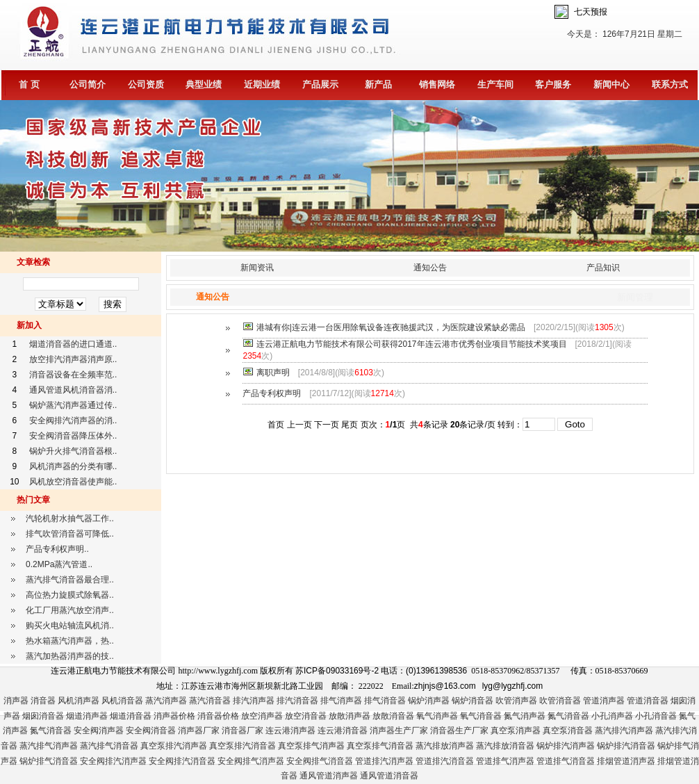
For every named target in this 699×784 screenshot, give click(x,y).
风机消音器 (122, 701)
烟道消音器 (131, 716)
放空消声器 (262, 716)
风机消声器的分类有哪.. (73, 466)
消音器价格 (218, 716)
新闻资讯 (257, 268)
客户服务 (553, 84)
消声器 (16, 701)
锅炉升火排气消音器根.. (73, 451)
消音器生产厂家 (459, 730)
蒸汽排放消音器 (505, 746)
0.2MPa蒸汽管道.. (59, 564)
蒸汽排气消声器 (49, 746)
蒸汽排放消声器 (445, 746)
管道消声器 (604, 701)
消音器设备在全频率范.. (73, 375)
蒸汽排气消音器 (109, 746)
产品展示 (320, 84)
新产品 (378, 84)
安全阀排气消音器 (320, 761)
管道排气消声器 (505, 761)
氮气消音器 (568, 716)
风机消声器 (79, 701)
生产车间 (495, 84)
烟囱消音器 (43, 716)
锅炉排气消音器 (49, 761)
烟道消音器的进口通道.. (73, 344)
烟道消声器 (87, 716)
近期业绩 (262, 84)
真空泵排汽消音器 (242, 746)
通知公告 (430, 268)
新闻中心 (611, 84)
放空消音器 (306, 716)
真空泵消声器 (516, 730)
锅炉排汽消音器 (626, 746)
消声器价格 (174, 716)
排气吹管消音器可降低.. (70, 534)
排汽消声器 (254, 701)
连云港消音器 (343, 730)
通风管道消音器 (389, 776)
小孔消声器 (612, 716)
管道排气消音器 (566, 761)
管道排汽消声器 (384, 761)
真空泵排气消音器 (380, 746)
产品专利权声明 (272, 393)
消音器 (43, 701)
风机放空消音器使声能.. (73, 482)
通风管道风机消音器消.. (73, 390)
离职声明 (273, 373)
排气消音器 (385, 701)
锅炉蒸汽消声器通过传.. (73, 405)
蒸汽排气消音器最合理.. (70, 580)
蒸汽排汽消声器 (624, 730)
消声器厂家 (199, 730)
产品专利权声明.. (57, 549)
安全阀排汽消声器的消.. (73, 420)
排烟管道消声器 (626, 761)
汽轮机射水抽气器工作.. (70, 518)
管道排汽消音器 (445, 761)
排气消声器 (341, 701)
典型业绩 (204, 84)
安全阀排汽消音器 (182, 761)
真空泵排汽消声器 (174, 746)
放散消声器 (349, 716)
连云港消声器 (290, 730)
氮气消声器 (525, 716)
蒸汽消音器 (210, 701)
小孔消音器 (656, 716)
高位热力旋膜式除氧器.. (70, 595)
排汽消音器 (297, 701)
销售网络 (437, 84)
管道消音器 (648, 701)
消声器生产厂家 (399, 730)
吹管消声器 (516, 701)
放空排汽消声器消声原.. (73, 359)
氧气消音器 (481, 716)
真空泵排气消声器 (311, 746)
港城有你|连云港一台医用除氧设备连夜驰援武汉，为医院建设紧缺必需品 (391, 327)
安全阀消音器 (151, 730)
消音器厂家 (242, 730)
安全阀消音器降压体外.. (73, 436)
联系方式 (670, 84)
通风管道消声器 (329, 776)
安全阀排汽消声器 (113, 761)
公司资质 (146, 84)
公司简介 (88, 84)
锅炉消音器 (472, 701)
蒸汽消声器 (166, 701)
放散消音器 (393, 716)
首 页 (29, 84)
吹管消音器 (560, 701)
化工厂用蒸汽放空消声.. (70, 610)
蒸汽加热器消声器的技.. (70, 656)
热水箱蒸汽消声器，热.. (70, 641)
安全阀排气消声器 (251, 761)
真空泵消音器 (568, 730)
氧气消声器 (437, 716)
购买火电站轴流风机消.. (70, 626)
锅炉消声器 (429, 701)
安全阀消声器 (99, 730)
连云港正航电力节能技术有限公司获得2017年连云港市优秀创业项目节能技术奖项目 (412, 344)
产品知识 (603, 268)
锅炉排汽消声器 (566, 746)
